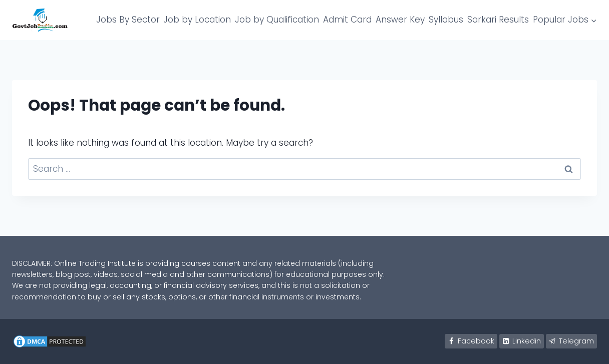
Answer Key (400, 20)
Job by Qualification (277, 20)
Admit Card (347, 20)
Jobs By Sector (128, 20)
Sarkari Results (498, 20)
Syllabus (446, 20)
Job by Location (197, 20)
